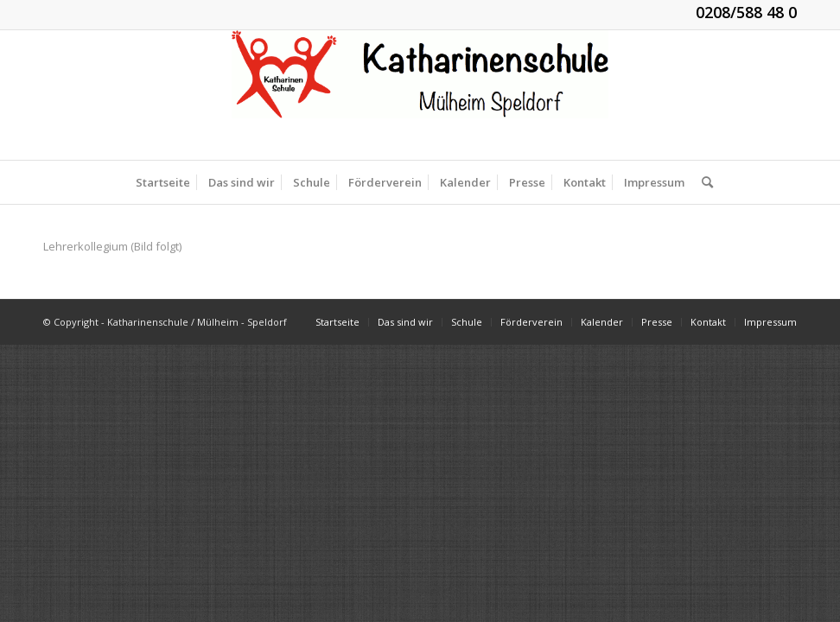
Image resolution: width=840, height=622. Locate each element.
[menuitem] (163, 182)
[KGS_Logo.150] (420, 95)
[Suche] (703, 182)
